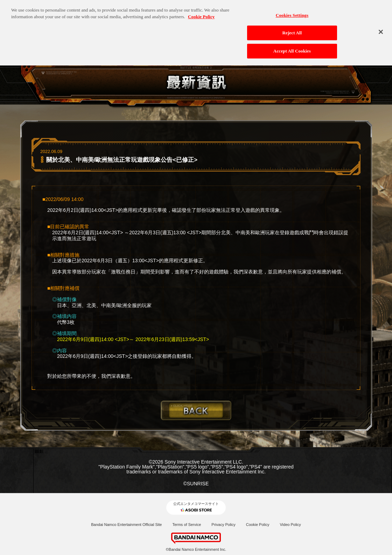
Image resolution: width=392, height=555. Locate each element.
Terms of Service (187, 525)
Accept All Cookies (292, 47)
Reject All (292, 29)
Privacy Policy (223, 525)
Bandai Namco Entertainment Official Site (126, 525)
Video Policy (290, 525)
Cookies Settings (292, 11)
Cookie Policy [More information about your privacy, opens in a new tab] (201, 13)
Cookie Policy (258, 525)
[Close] (381, 28)
